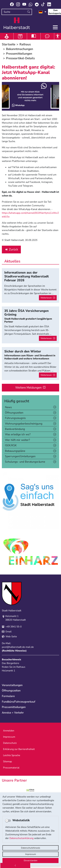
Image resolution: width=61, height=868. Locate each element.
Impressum (31, 854)
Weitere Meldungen (28, 388)
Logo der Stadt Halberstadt (17, 23)
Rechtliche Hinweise (14, 651)
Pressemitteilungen (19, 54)
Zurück (11, 250)
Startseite (9, 44)
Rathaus (25, 44)
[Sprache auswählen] (43, 12)
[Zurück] (15, 865)
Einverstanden (31, 861)
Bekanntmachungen (20, 49)
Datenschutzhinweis (31, 848)
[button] (6, 96)
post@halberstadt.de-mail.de (18, 647)
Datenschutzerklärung (21, 838)
